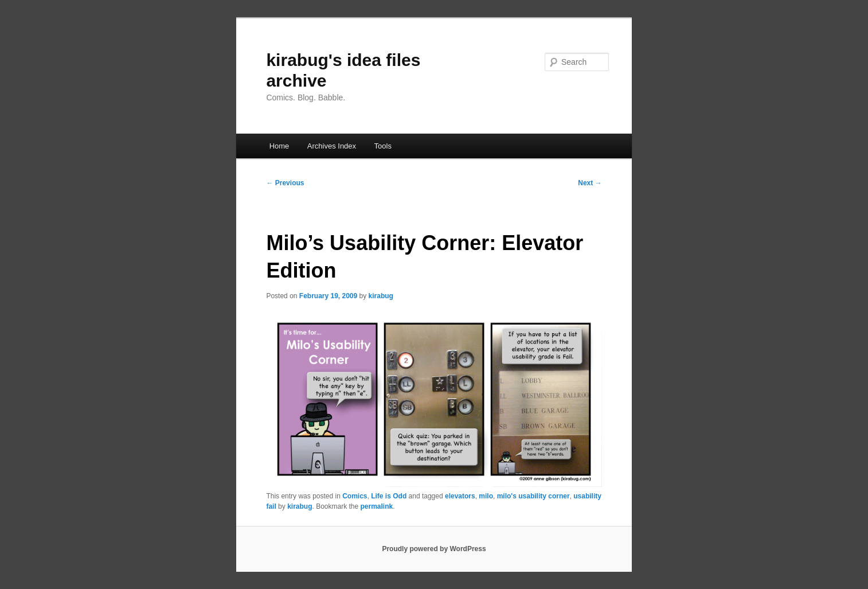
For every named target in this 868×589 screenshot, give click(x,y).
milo (486, 496)
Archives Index (332, 146)
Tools (383, 146)
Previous (285, 183)
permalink (377, 506)
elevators (460, 496)
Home (279, 146)
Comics (355, 496)
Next (590, 183)
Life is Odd (389, 496)
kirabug (381, 296)
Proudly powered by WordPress (434, 549)
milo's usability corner (533, 496)
